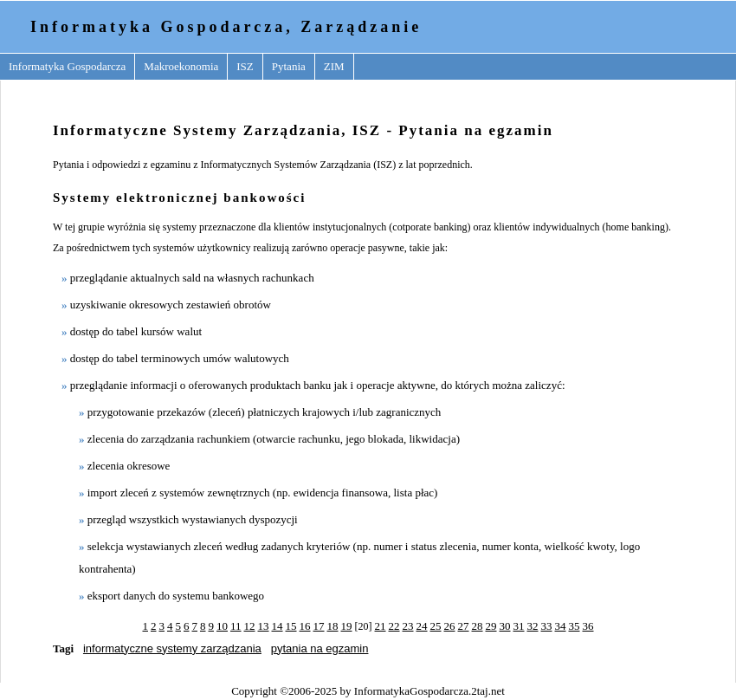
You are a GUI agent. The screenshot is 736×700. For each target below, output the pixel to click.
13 (264, 626)
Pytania (289, 66)
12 (250, 626)
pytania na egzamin (320, 648)
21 (381, 626)
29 (491, 626)
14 (278, 626)
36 (588, 626)
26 (450, 626)
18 (333, 626)
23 (408, 626)
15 (291, 626)
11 (236, 626)
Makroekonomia (181, 66)
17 (319, 626)
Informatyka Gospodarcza (67, 66)
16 (305, 626)
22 (394, 626)
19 (347, 626)
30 (505, 626)
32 (533, 626)
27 (464, 626)
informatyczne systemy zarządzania (172, 648)
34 (561, 626)
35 (575, 626)
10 (222, 626)
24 (422, 626)
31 (519, 626)
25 (436, 626)
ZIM (334, 66)
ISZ (245, 66)
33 (547, 626)
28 (478, 626)
